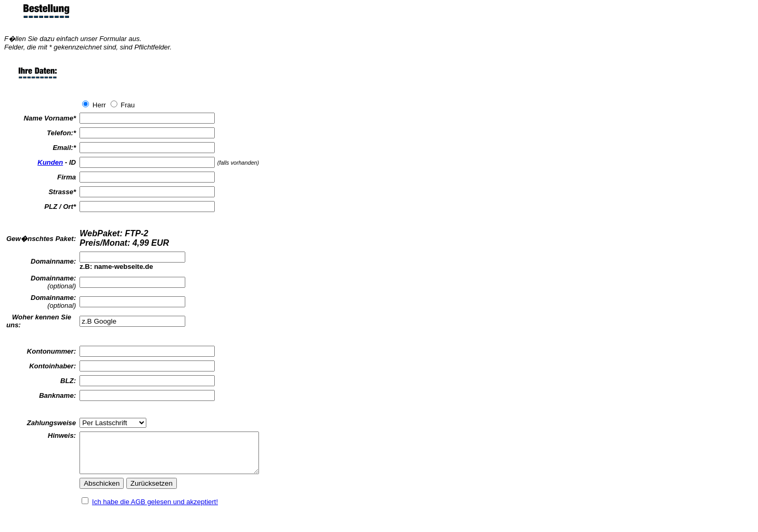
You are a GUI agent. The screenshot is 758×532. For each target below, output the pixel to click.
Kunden (50, 162)
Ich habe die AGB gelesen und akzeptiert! (155, 510)
